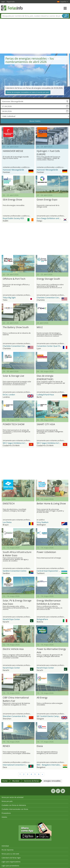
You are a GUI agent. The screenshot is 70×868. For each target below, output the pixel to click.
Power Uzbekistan (46, 552)
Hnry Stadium (43, 522)
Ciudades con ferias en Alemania (14, 805)
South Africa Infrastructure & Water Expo (17, 553)
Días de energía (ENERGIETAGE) (45, 377)
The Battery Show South (16, 327)
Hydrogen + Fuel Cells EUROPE (48, 152)
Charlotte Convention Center (49, 298)
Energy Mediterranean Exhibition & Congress (49, 602)
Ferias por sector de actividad (13, 797)
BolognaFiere (42, 619)
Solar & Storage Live (13, 376)
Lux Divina (7, 522)
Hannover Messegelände (13, 170)
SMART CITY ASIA (46, 424)
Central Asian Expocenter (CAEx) (50, 571)
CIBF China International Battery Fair (16, 699)
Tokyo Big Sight (9, 298)
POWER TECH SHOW (14, 424)
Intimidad (5, 846)
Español (64, 2)
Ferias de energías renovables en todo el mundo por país (28, 92)
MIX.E (40, 327)
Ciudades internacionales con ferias (15, 809)
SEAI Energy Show (12, 200)
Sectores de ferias (31, 781)
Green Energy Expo (47, 200)
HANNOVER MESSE (13, 151)
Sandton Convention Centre (15, 571)
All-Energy (42, 698)
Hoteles (4, 817)
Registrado (11, 2)
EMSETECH (9, 504)
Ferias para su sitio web (10, 854)
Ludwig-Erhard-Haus (45, 395)
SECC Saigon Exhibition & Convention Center (22, 443)
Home (5, 781)
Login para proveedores (10, 866)
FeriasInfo (12, 8)
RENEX (6, 746)
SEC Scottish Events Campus (49, 716)
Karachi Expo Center (11, 619)
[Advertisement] (35, 37)
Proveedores (6, 813)
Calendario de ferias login (11, 858)
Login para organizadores (11, 862)
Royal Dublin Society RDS (13, 218)
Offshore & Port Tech (14, 279)
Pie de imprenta (8, 850)
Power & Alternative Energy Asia (51, 650)
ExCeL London (9, 395)
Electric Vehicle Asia (13, 649)
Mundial (16, 781)
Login (3, 2)
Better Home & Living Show (51, 504)
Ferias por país (7, 801)
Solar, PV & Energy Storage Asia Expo (17, 602)
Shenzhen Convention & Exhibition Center (21, 716)
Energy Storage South (48, 279)
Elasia (40, 746)
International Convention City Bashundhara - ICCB (24, 765)
